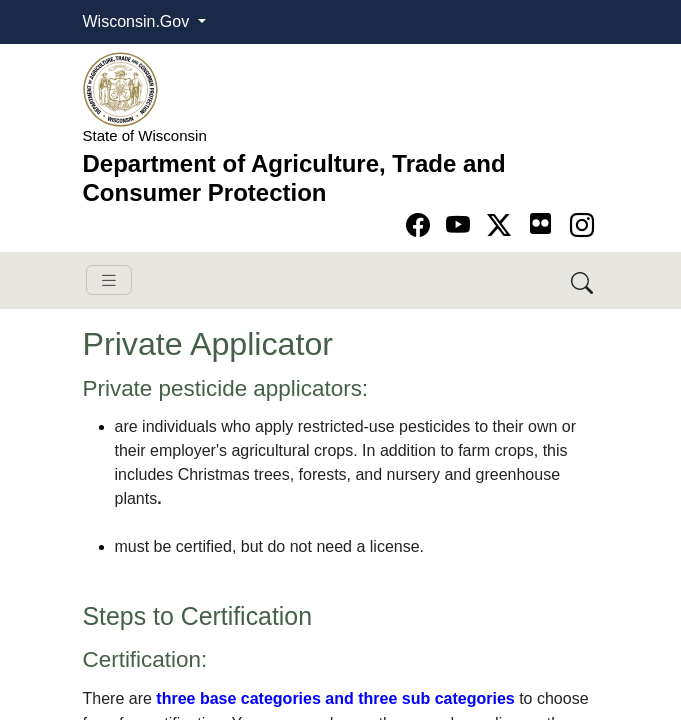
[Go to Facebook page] (421, 225)
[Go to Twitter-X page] (502, 225)
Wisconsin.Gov (138, 21)
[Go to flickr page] (540, 223)
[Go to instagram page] (582, 225)
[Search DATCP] (583, 280)
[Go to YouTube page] (461, 225)
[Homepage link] (120, 88)
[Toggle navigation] (109, 280)
